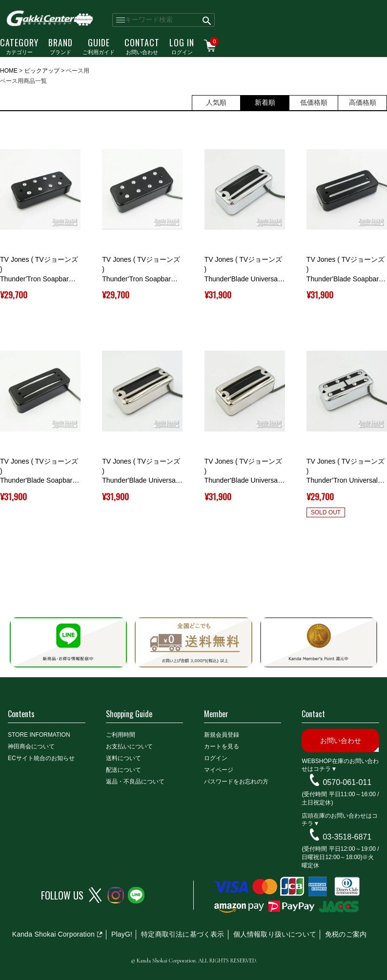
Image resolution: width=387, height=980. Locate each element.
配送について (123, 770)
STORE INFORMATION (39, 735)
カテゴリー (19, 46)
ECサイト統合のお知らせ (41, 758)
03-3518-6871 (347, 837)
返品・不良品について (135, 782)
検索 (207, 20)
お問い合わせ (142, 46)
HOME (9, 71)
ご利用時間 (121, 735)
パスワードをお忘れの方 (236, 782)
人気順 (216, 102)
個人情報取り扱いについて (275, 934)
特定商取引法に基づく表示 (183, 934)
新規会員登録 (222, 735)
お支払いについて (129, 746)
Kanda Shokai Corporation (53, 934)
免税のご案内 (346, 934)
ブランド (61, 46)
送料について (123, 758)
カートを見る (222, 746)
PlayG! (122, 934)
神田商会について (31, 746)
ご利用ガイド (99, 46)
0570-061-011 (347, 782)
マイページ (219, 770)
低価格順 (314, 102)
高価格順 (363, 102)
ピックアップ (42, 71)
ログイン (182, 46)
